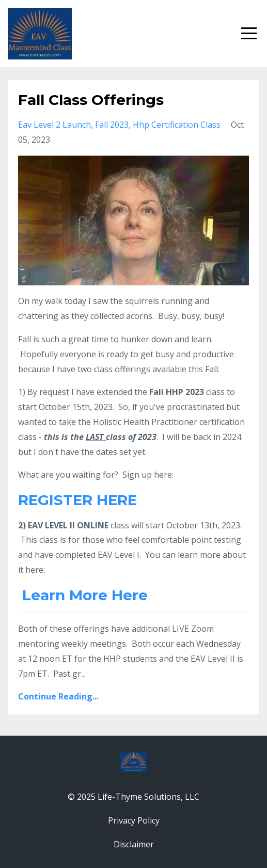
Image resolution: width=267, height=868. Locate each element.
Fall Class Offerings (91, 100)
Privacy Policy (134, 820)
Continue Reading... (58, 696)
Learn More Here (85, 595)
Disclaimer (134, 844)
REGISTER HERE (77, 500)
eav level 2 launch (54, 125)
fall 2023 (112, 125)
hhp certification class (177, 125)
